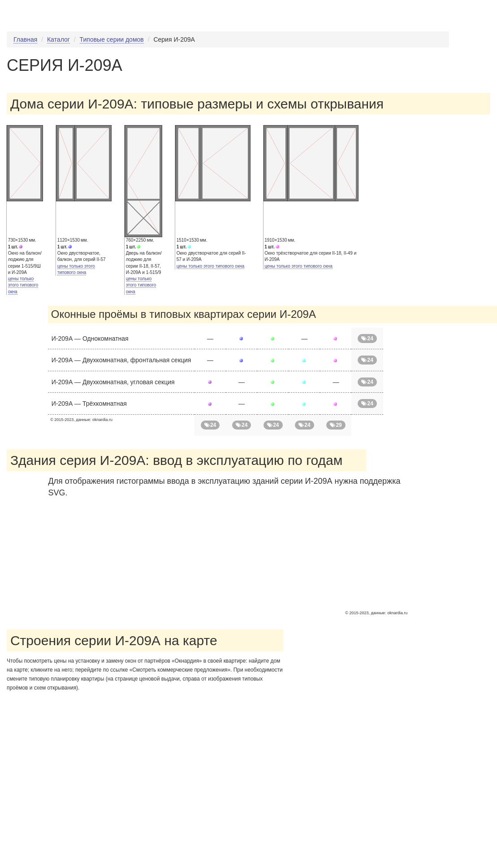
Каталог (58, 39)
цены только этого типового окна (23, 285)
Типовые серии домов (112, 39)
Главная (25, 39)
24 (367, 339)
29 (336, 425)
